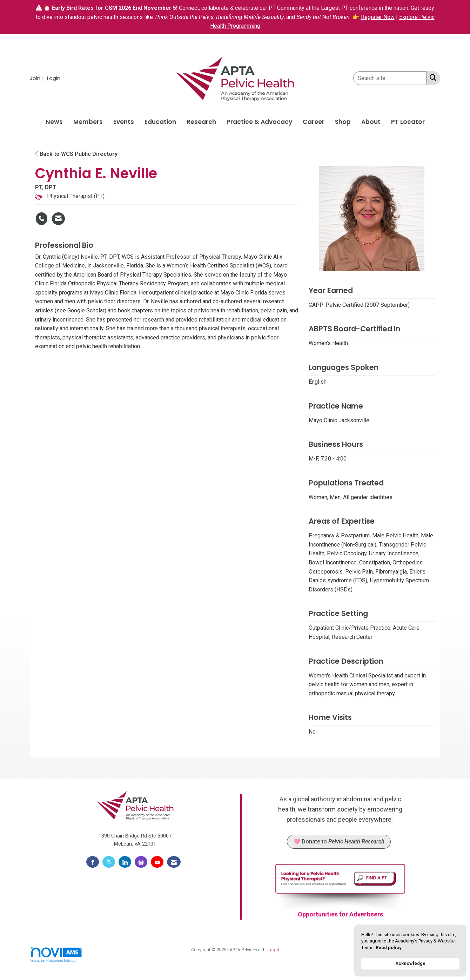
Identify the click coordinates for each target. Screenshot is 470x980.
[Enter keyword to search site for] (390, 78)
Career (314, 122)
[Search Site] (432, 78)
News (54, 122)
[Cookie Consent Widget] (410, 951)
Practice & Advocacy (259, 122)
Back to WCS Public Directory (76, 154)
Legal (273, 950)
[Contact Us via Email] (174, 862)
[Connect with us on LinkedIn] (125, 862)
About (371, 122)
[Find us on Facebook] (93, 862)
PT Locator (408, 122)
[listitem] (38, 78)
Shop (343, 122)
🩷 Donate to (339, 842)
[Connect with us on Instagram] (141, 862)
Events (124, 122)
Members (88, 122)
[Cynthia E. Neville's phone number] (42, 219)
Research (201, 122)
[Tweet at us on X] (109, 862)
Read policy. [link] (389, 948)
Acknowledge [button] (410, 963)
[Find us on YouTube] (157, 862)
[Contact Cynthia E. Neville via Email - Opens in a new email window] (58, 219)
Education (160, 122)
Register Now (378, 17)
